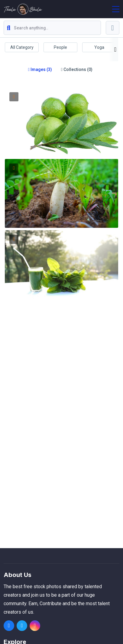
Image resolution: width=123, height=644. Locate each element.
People (60, 47)
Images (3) (40, 69)
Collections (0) (77, 69)
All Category (22, 47)
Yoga (99, 47)
